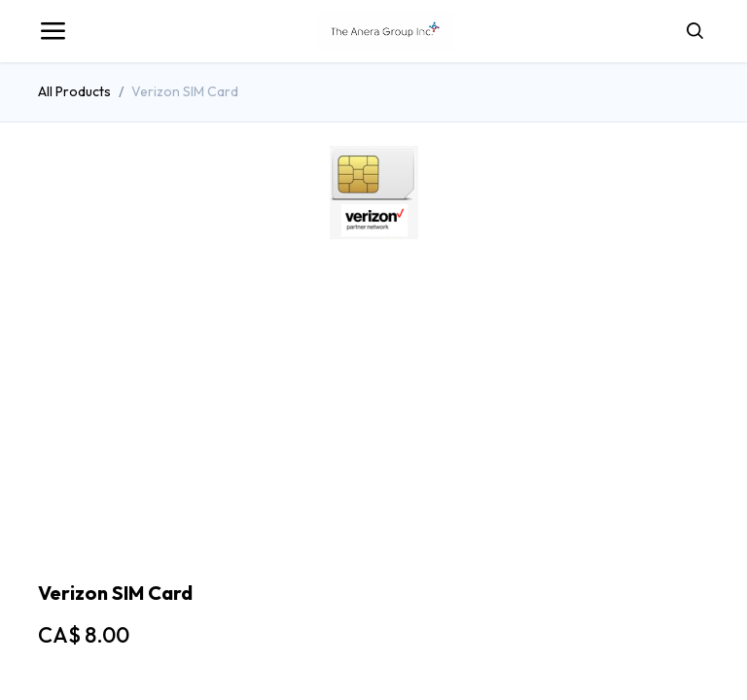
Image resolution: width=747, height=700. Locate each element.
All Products (74, 91)
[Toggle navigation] (53, 31)
